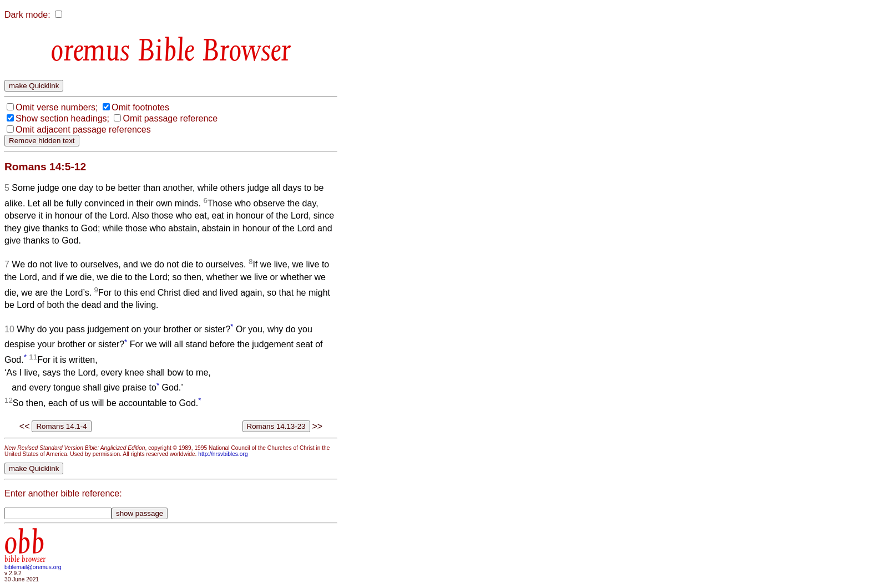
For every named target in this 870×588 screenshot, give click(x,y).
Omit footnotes (140, 107)
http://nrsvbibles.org (223, 454)
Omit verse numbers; (57, 107)
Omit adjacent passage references (83, 130)
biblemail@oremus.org (33, 567)
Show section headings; (62, 118)
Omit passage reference (170, 118)
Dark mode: (27, 15)
